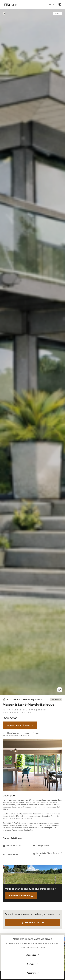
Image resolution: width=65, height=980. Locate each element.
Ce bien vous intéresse (20, 725)
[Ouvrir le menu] (60, 4)
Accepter (33, 955)
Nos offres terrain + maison (19, 733)
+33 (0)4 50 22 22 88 (33, 923)
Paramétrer (33, 973)
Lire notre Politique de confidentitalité (33, 947)
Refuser (32, 964)
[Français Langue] (51, 4)
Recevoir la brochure (21, 896)
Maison (36, 733)
